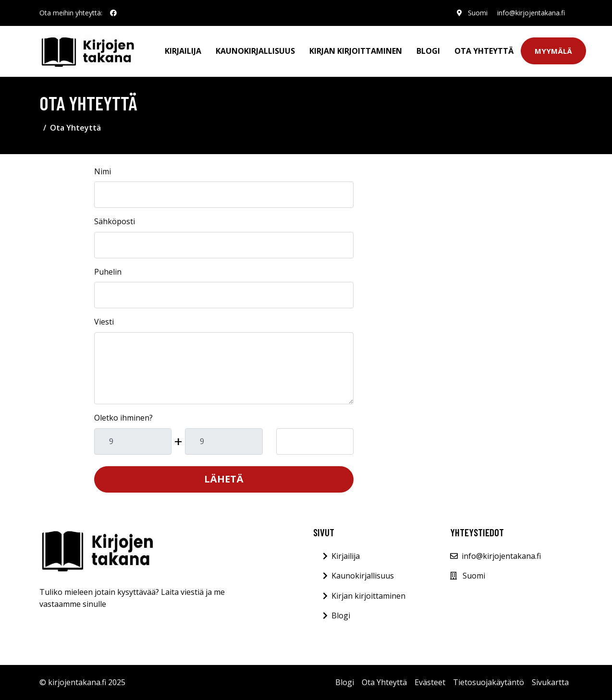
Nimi (103, 171)
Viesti (104, 322)
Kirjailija (183, 51)
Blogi (428, 51)
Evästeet (430, 682)
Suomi (478, 13)
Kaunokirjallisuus (255, 51)
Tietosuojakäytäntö (489, 682)
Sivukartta (550, 682)
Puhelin (108, 272)
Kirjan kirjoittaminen (356, 51)
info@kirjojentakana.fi (531, 13)
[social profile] (113, 13)
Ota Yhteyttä (484, 51)
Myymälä (553, 51)
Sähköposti (115, 221)
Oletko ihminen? (123, 418)
